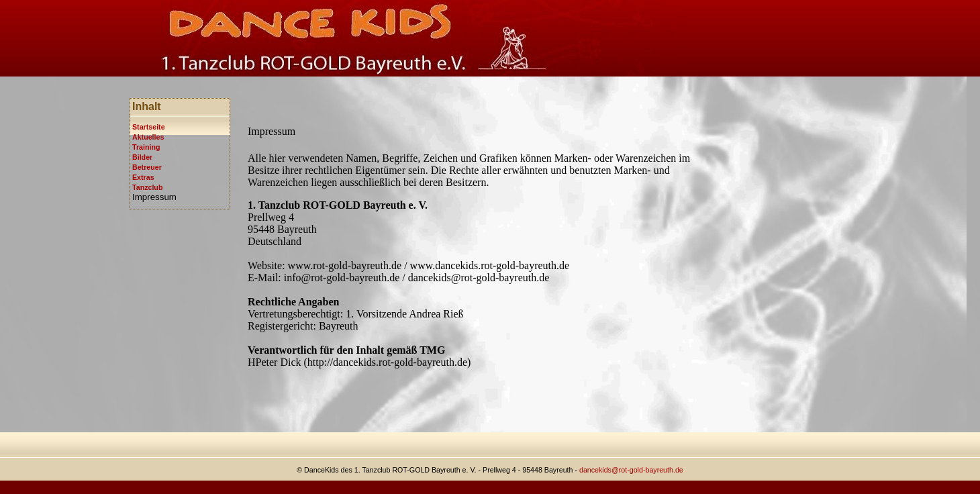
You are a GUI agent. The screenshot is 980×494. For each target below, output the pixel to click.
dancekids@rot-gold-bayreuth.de (631, 470)
